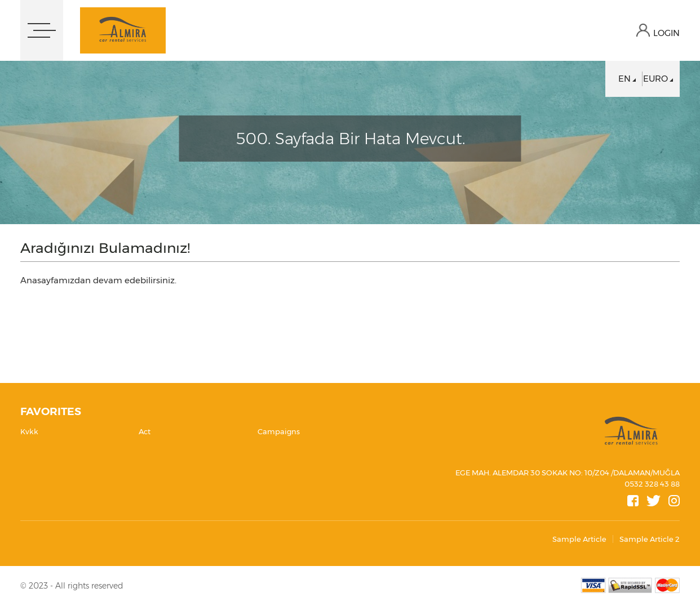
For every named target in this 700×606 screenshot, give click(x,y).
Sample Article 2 (650, 539)
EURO (655, 79)
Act (145, 431)
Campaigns (279, 431)
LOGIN (666, 32)
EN (624, 79)
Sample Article (579, 539)
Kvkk (29, 431)
